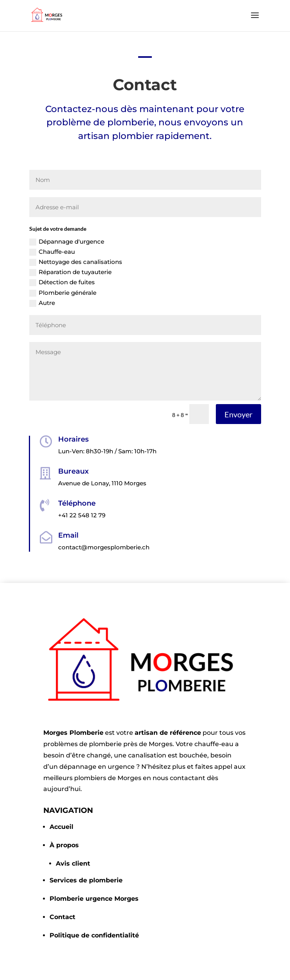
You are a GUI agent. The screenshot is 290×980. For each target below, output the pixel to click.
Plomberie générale (63, 293)
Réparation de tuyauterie (70, 272)
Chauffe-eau (52, 252)
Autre (42, 303)
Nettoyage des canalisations (76, 262)
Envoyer (238, 414)
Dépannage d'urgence (67, 242)
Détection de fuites (62, 282)
